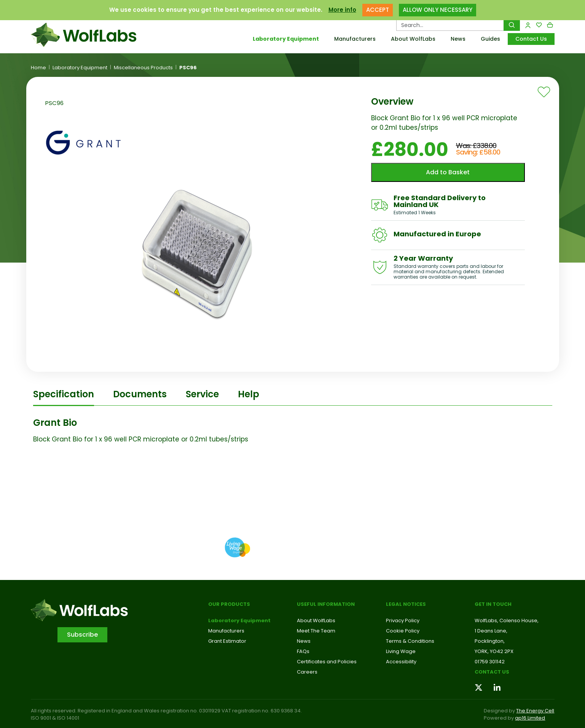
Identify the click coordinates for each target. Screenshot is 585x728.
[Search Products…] (450, 25)
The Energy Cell (535, 711)
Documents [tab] (140, 394)
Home (38, 68)
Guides (490, 39)
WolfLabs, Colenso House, (507, 620)
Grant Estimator (227, 641)
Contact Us (531, 39)
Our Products (229, 604)
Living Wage (401, 651)
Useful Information (326, 604)
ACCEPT (378, 10)
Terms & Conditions (410, 641)
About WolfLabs (413, 39)
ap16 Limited (530, 718)
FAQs (303, 651)
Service (202, 394)
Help (249, 394)
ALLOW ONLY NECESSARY (438, 10)
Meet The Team (316, 631)
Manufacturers (355, 39)
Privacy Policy (403, 620)
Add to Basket (448, 172)
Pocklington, (490, 641)
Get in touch (493, 604)
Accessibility (401, 662)
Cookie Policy (403, 631)
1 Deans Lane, (491, 631)
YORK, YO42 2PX (494, 651)
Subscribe (82, 635)
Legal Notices (406, 604)
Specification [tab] (64, 394)
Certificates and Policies (327, 662)
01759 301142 (490, 662)
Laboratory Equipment (286, 39)
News (458, 39)
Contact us (492, 672)
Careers (307, 672)
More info (342, 10)
